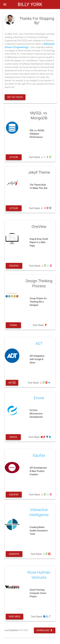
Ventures (14, 617)
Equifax (14, 267)
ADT (12, 383)
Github (14, 158)
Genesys (14, 555)
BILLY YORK (30, 4)
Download (45, 630)
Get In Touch (15, 97)
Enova (13, 438)
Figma (13, 326)
